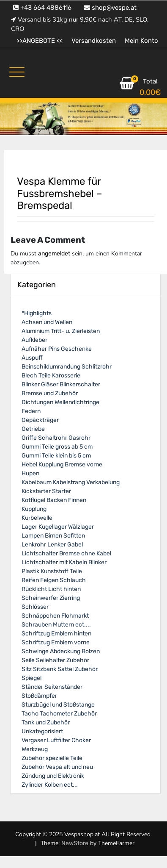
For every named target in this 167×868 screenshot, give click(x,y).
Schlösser (35, 607)
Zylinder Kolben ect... (50, 785)
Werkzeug (35, 749)
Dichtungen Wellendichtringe (60, 402)
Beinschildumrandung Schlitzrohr (67, 367)
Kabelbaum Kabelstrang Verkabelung (71, 482)
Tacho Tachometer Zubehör (59, 714)
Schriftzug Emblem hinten (56, 634)
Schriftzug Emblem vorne (56, 642)
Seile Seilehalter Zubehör (55, 660)
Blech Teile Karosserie (51, 376)
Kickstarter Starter (46, 491)
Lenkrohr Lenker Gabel (52, 545)
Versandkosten (94, 41)
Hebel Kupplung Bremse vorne (62, 465)
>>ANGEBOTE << (40, 41)
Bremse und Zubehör (50, 393)
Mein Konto (141, 41)
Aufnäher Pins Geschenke (57, 349)
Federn (31, 411)
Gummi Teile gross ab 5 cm (57, 447)
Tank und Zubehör (46, 722)
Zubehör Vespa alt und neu (57, 767)
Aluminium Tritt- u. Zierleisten (61, 331)
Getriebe (33, 429)
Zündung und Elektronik (53, 776)
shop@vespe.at (110, 8)
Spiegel (31, 678)
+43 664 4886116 (42, 8)
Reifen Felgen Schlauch (54, 580)
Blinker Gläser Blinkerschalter (61, 384)
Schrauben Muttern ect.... (56, 625)
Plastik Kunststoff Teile (52, 571)
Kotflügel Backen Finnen (54, 500)
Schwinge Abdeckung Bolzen (61, 651)
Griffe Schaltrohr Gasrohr (56, 438)
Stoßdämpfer (39, 696)
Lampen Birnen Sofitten (53, 536)
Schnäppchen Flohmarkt (55, 616)
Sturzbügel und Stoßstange (58, 705)
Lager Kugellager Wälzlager (58, 527)
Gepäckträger (40, 420)
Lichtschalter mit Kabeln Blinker (64, 562)
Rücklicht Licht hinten (51, 589)
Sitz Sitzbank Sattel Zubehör (60, 669)
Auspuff (32, 358)
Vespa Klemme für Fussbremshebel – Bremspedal (60, 194)
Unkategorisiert (42, 731)
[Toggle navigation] (17, 72)
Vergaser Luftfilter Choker (56, 740)
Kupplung (34, 509)
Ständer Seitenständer (52, 687)
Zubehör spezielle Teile (52, 758)
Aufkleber (34, 340)
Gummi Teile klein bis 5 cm (56, 456)
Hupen (30, 473)
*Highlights (37, 313)
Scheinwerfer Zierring (51, 598)
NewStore (75, 843)
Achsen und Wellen (47, 322)
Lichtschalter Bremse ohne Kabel (66, 553)
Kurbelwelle (37, 518)
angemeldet (54, 254)
